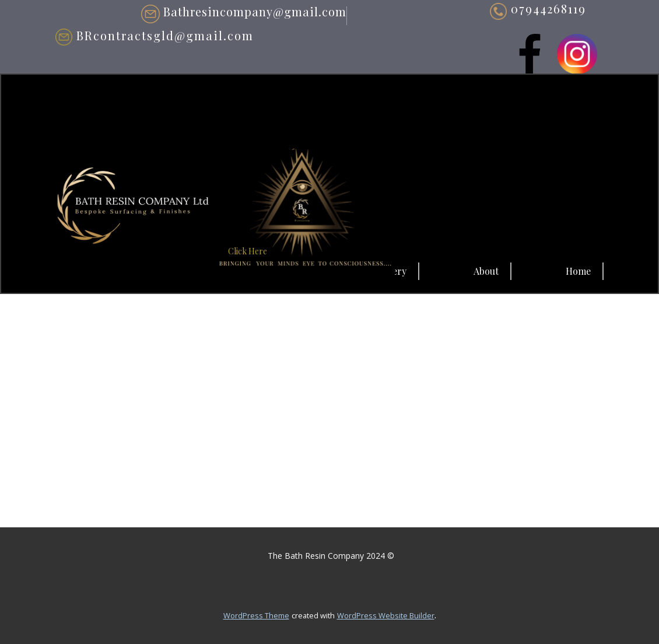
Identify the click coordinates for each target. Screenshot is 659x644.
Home (578, 271)
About (486, 271)
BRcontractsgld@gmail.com (155, 36)
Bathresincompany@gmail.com (244, 13)
